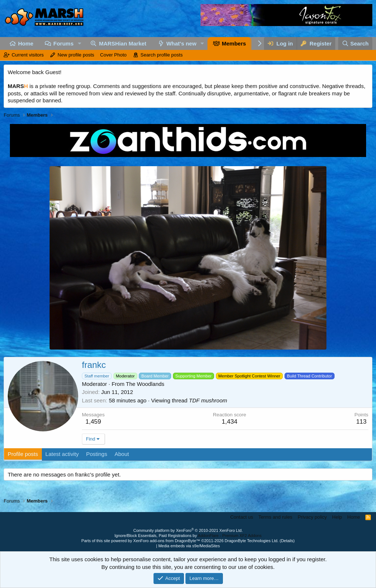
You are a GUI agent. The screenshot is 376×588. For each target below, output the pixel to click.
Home (26, 43)
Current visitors (28, 55)
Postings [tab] (97, 454)
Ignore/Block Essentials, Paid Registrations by (188, 536)
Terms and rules (275, 517)
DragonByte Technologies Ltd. (252, 541)
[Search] (355, 43)
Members (234, 43)
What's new (181, 43)
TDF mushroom (208, 400)
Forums (63, 43)
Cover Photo (113, 55)
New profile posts (76, 55)
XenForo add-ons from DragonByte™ (167, 541)
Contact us (242, 517)
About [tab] (122, 454)
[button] (79, 43)
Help (337, 517)
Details (287, 541)
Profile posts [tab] (23, 454)
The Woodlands (145, 384)
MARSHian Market (122, 43)
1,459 (93, 422)
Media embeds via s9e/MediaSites (189, 546)
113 (361, 422)
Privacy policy (312, 517)
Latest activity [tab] (62, 454)
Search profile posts (162, 55)
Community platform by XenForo (188, 530)
